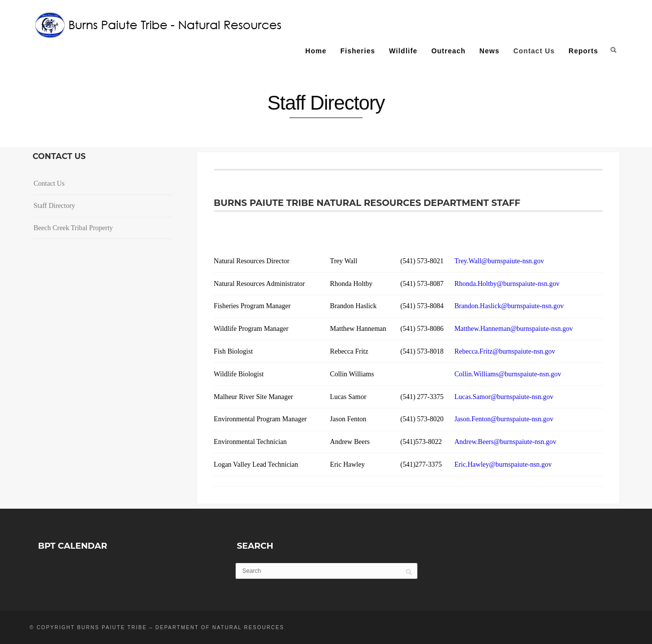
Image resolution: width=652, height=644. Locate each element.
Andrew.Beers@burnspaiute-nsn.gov (505, 442)
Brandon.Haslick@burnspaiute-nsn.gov (511, 306)
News (490, 51)
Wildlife (403, 51)
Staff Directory (54, 206)
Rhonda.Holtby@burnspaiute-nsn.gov (507, 284)
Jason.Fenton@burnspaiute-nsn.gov (504, 419)
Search (613, 50)
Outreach (448, 51)
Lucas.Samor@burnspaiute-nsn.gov (504, 397)
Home (316, 51)
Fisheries (358, 51)
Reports (583, 51)
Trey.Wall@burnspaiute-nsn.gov (499, 261)
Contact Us (534, 51)
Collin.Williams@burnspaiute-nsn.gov (508, 374)
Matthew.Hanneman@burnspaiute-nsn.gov (514, 329)
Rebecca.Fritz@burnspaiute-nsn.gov (505, 351)
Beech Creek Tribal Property (73, 228)
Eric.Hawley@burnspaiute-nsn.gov (503, 464)
